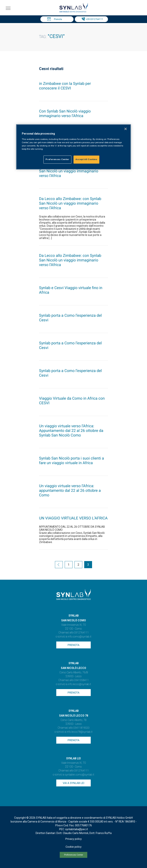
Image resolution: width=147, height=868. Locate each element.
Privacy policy (73, 839)
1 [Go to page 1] (69, 565)
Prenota (58, 19)
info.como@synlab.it (80, 637)
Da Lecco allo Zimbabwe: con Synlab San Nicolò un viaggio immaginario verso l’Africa (70, 171)
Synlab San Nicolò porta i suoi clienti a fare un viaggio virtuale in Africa (71, 460)
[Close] (126, 129)
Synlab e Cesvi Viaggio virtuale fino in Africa (71, 290)
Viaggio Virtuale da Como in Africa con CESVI (72, 401)
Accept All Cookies (86, 159)
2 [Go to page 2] (78, 565)
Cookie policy (73, 847)
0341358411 (81, 680)
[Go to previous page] (59, 565)
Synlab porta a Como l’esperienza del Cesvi (70, 318)
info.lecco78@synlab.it (80, 732)
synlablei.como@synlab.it (80, 775)
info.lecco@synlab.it (79, 684)
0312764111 (81, 633)
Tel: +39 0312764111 (92, 19)
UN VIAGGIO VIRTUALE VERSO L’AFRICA (73, 518)
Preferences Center (74, 855)
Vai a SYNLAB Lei (73, 783)
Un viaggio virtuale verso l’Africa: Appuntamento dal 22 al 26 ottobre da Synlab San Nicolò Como (71, 431)
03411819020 (81, 728)
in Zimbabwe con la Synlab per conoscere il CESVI (65, 86)
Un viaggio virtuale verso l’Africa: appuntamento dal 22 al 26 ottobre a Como (70, 490)
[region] (73, 147)
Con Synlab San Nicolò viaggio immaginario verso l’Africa (65, 113)
